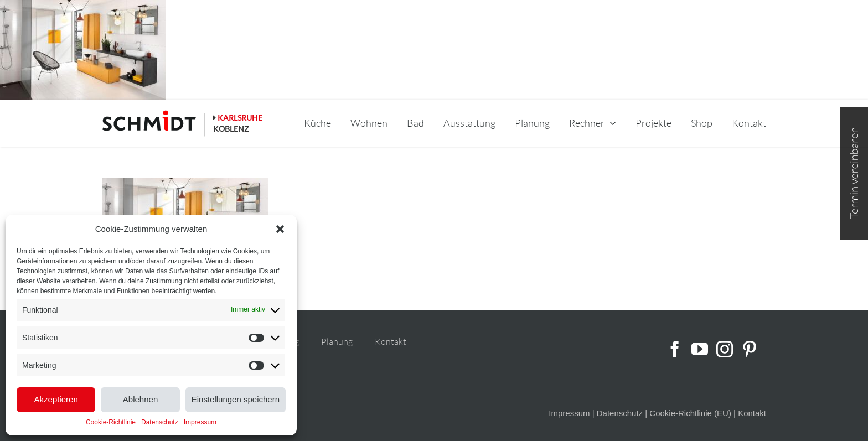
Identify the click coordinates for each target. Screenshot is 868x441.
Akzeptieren (56, 399)
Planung (337, 341)
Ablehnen (140, 399)
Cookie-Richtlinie (111, 422)
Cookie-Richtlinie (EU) (690, 413)
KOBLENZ (231, 129)
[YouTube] (700, 349)
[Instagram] (725, 349)
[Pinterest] (750, 349)
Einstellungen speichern (236, 399)
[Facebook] (675, 349)
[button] (280, 229)
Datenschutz (160, 422)
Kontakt (391, 341)
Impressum (200, 422)
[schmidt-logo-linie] (154, 123)
